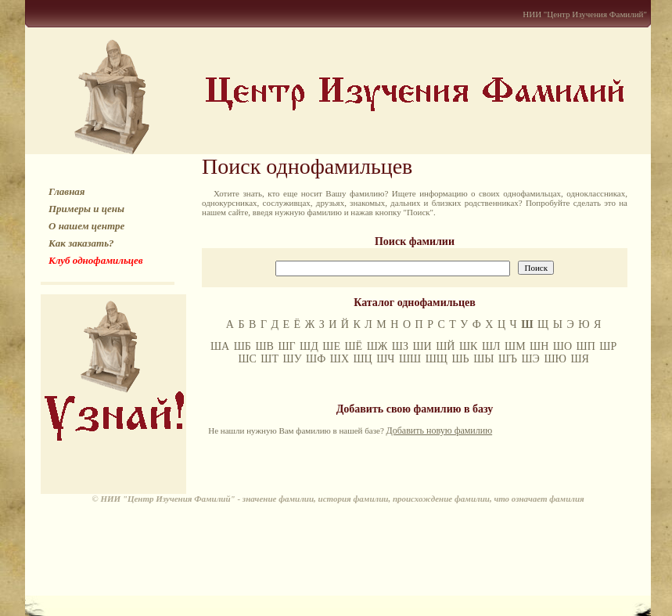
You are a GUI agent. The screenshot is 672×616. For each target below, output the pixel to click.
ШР (608, 346)
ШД (309, 346)
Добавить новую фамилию (440, 430)
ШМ (515, 346)
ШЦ (363, 359)
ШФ (316, 359)
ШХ (340, 359)
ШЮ (555, 359)
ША (220, 346)
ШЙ (445, 346)
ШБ (243, 346)
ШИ (422, 346)
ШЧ (385, 359)
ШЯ (579, 359)
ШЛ (491, 346)
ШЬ (460, 359)
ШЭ (531, 359)
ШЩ (437, 359)
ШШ (410, 359)
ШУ (293, 359)
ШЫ (483, 359)
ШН (539, 346)
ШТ (270, 359)
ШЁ (353, 346)
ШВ (264, 346)
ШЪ (508, 359)
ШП (586, 346)
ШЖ (377, 346)
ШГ (286, 346)
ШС (247, 359)
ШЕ (331, 346)
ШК (468, 346)
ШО (562, 346)
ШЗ (400, 346)
